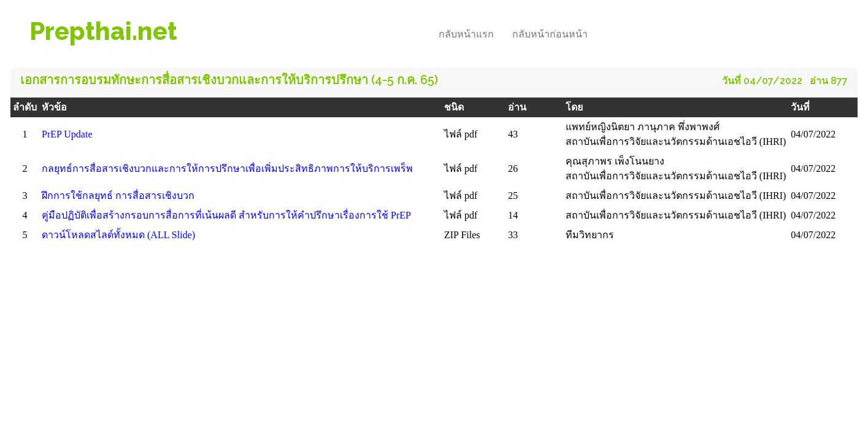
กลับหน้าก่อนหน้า (550, 34)
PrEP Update (67, 134)
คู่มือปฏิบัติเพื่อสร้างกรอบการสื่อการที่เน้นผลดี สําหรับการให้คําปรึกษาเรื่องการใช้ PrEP (226, 215)
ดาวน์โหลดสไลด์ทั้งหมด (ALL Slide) (118, 235)
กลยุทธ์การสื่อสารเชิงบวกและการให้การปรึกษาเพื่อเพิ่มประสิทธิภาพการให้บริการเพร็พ (227, 169)
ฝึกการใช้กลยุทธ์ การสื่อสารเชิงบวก (118, 196)
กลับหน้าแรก (466, 34)
